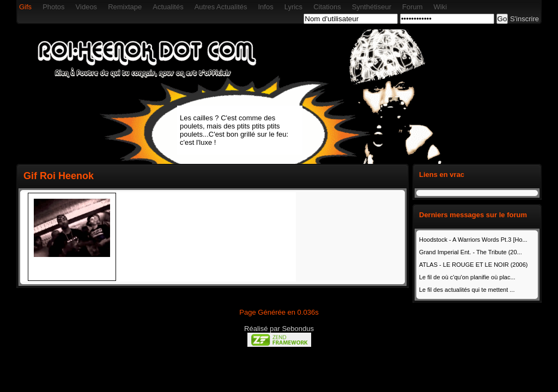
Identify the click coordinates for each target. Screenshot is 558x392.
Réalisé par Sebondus (279, 329)
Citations (327, 7)
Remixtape (125, 7)
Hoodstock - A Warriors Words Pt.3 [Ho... (473, 240)
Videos (87, 7)
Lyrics (293, 7)
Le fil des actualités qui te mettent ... (467, 290)
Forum (413, 7)
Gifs (25, 7)
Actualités (168, 7)
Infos (265, 7)
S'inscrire (524, 19)
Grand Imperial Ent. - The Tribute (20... (471, 252)
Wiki (441, 7)
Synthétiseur (372, 7)
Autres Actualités (221, 7)
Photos (53, 7)
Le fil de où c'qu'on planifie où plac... (467, 277)
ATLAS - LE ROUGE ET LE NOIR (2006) (474, 265)
